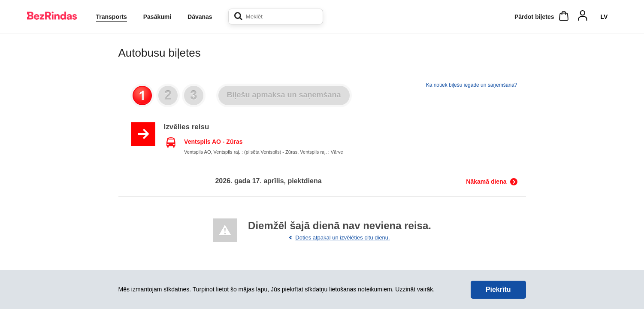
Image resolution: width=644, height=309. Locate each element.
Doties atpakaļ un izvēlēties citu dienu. (342, 238)
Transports (112, 17)
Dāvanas (200, 17)
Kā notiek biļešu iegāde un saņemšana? (472, 85)
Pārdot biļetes (534, 17)
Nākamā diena (486, 182)
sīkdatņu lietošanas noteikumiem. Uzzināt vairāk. (370, 289)
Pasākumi (157, 17)
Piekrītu (498, 289)
